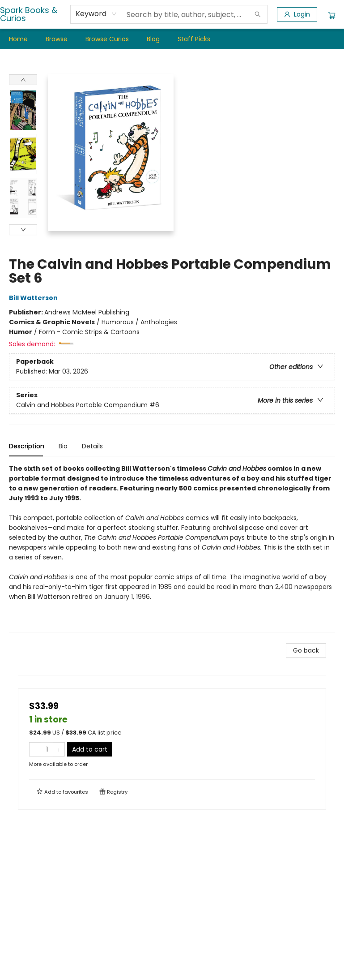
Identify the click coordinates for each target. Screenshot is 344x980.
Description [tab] (27, 446)
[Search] (258, 14)
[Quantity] (47, 749)
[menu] (172, 39)
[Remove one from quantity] (35, 749)
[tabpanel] (172, 548)
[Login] (297, 14)
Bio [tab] (63, 446)
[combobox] (96, 14)
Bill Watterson (35, 298)
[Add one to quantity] (59, 749)
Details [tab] (92, 446)
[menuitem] (18, 39)
